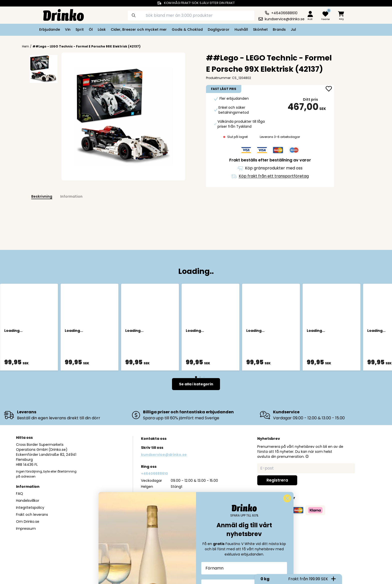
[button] (307, 456)
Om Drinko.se (28, 522)
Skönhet (260, 29)
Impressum (26, 529)
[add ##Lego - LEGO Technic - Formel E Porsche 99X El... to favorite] (329, 89)
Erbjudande (50, 29)
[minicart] (341, 16)
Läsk (102, 29)
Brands (279, 29)
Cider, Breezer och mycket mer (139, 29)
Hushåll (241, 29)
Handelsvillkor (28, 501)
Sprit (80, 29)
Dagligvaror (219, 29)
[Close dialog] (287, 563)
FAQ (19, 494)
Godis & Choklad (187, 29)
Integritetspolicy (30, 508)
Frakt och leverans (32, 515)
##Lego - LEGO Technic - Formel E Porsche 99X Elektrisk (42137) (86, 46)
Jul (293, 29)
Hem (25, 46)
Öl (91, 29)
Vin (68, 29)
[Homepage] (59, 14)
